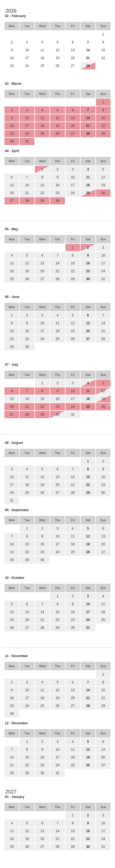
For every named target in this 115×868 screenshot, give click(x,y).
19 (103, 185)
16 (57, 185)
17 (73, 185)
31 (103, 279)
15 (42, 185)
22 (42, 193)
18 (12, 271)
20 (12, 193)
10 (73, 177)
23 (57, 193)
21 (27, 193)
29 (73, 279)
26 (27, 279)
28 (57, 279)
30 (27, 347)
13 (12, 185)
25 (12, 279)
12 (103, 177)
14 (27, 185)
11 (12, 263)
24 (73, 193)
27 (42, 279)
